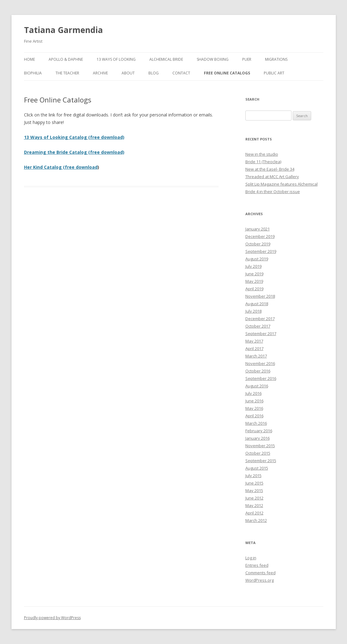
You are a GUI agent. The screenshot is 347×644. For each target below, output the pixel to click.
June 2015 (254, 483)
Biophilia (33, 73)
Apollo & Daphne (66, 59)
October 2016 (258, 371)
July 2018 (253, 311)
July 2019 (253, 266)
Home (29, 59)
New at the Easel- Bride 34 (270, 169)
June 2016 (254, 401)
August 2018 (257, 304)
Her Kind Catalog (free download (61, 167)
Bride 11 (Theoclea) (263, 162)
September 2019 (261, 251)
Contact (181, 73)
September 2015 (261, 461)
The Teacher (67, 73)
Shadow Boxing (213, 59)
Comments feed (260, 573)
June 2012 (254, 498)
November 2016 (260, 363)
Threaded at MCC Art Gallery (272, 177)
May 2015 (254, 490)
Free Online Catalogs (227, 73)
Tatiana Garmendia (63, 30)
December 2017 (260, 319)
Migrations (276, 59)
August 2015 (257, 468)
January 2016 (258, 438)
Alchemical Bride (166, 59)
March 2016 (256, 423)
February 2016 (259, 431)
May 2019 (254, 281)
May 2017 (254, 341)
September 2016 (261, 378)
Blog (154, 73)
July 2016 (253, 393)
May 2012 (254, 505)
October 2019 (258, 244)
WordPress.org (260, 580)
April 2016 (254, 416)
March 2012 (256, 520)
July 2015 (253, 476)
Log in (251, 558)
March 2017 (256, 356)
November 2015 (260, 446)
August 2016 (257, 386)
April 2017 (254, 348)
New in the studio (262, 154)
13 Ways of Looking (116, 59)
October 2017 (258, 326)
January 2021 (258, 229)
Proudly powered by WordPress (52, 618)
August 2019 (257, 259)
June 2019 (254, 274)
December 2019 (260, 236)
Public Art (274, 73)
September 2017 (261, 334)
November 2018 (260, 296)
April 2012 (254, 513)
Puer (247, 59)
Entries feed (257, 565)
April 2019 (254, 289)
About (128, 73)
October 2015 (258, 453)
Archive (100, 73)
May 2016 (254, 408)
